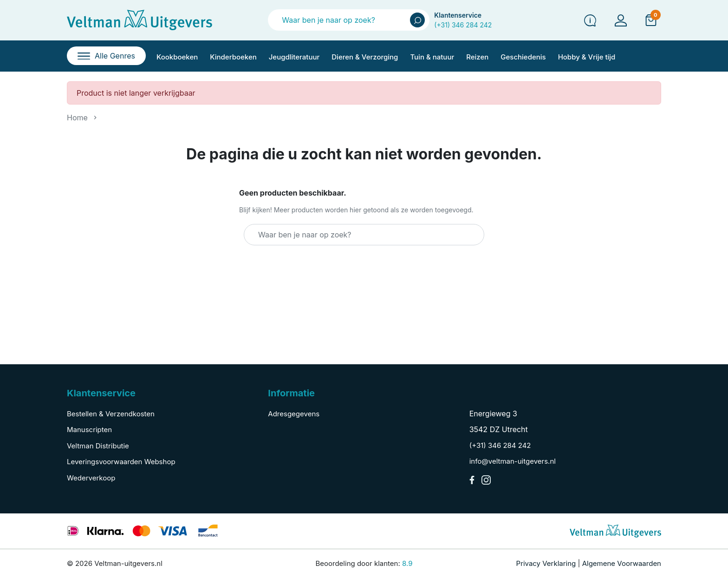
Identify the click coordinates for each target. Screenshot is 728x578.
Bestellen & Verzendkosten (111, 414)
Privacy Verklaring (546, 563)
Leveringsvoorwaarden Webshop (121, 462)
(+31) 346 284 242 (463, 25)
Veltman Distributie (98, 446)
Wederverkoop (91, 478)
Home (77, 118)
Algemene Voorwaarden (622, 563)
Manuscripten (89, 430)
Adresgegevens (294, 414)
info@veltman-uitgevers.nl (513, 461)
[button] (651, 20)
